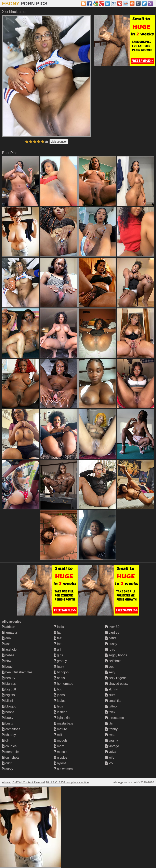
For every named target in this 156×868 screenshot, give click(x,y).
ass (6, 644)
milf (58, 735)
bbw (7, 661)
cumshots (11, 757)
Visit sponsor (59, 142)
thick (110, 712)
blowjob (9, 706)
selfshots (113, 661)
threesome (115, 718)
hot (58, 689)
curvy (8, 769)
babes (8, 655)
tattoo (111, 706)
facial (59, 627)
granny (60, 661)
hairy (59, 667)
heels (59, 678)
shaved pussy (117, 684)
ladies (60, 701)
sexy (110, 672)
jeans (59, 695)
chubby (9, 735)
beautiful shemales (17, 672)
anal (7, 638)
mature (60, 729)
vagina (112, 740)
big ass (9, 684)
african (9, 627)
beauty (9, 678)
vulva (111, 752)
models (61, 740)
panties (112, 632)
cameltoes (11, 729)
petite (111, 638)
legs (58, 706)
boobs (8, 712)
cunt (7, 763)
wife (110, 757)
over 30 (112, 627)
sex (109, 667)
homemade (63, 684)
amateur (10, 632)
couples (9, 746)
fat (57, 632)
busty (8, 723)
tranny (111, 729)
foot (58, 644)
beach (8, 667)
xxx (109, 763)
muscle (60, 752)
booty (8, 718)
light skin (62, 718)
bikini (7, 701)
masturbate (63, 723)
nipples (60, 757)
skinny (112, 689)
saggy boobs (116, 655)
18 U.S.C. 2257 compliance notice (67, 782)
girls (58, 655)
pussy (111, 644)
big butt (9, 689)
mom (59, 746)
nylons (60, 763)
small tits (113, 701)
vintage (112, 746)
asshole (9, 650)
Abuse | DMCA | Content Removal (23, 782)
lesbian (60, 712)
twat (110, 735)
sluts (110, 695)
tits (109, 723)
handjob (61, 672)
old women (63, 769)
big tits (8, 695)
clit (6, 740)
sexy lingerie (116, 678)
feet (58, 638)
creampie (10, 752)
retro (110, 650)
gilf (57, 650)
